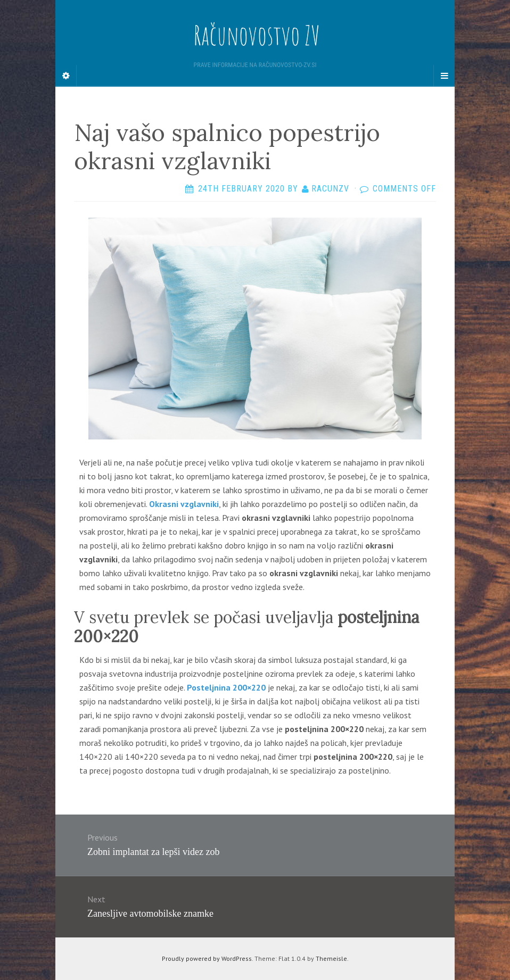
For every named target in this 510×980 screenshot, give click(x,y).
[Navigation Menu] (444, 76)
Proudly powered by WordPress (207, 958)
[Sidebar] (66, 76)
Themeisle (331, 958)
